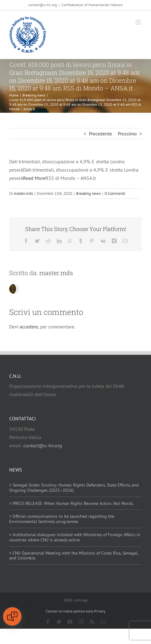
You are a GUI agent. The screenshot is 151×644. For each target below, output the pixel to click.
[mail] (103, 622)
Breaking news (88, 193)
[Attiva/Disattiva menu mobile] (139, 22)
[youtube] (70, 622)
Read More (34, 178)
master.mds (23, 193)
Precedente (101, 134)
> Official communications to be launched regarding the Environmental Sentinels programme (62, 519)
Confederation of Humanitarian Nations (92, 5)
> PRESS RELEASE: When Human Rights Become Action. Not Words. (72, 503)
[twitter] (59, 622)
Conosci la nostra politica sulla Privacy (76, 611)
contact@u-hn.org (43, 445)
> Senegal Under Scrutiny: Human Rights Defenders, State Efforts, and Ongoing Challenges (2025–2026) (74, 488)
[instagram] (81, 622)
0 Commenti (115, 193)
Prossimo (127, 134)
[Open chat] (12, 616)
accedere (29, 327)
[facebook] (48, 622)
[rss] (92, 622)
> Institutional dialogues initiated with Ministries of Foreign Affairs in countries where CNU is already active (75, 537)
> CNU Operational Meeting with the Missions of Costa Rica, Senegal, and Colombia (74, 556)
